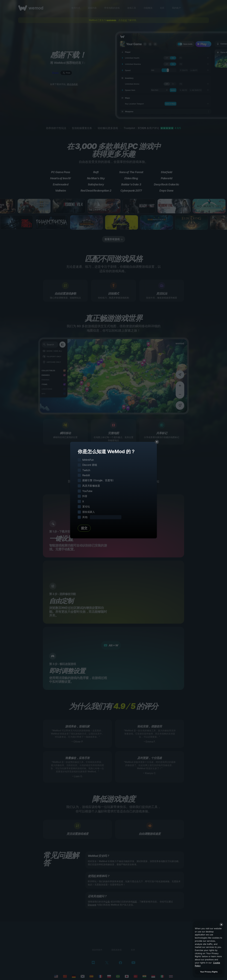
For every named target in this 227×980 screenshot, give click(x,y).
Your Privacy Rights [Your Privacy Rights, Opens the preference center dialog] (209, 972)
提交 (84, 528)
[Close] (221, 924)
